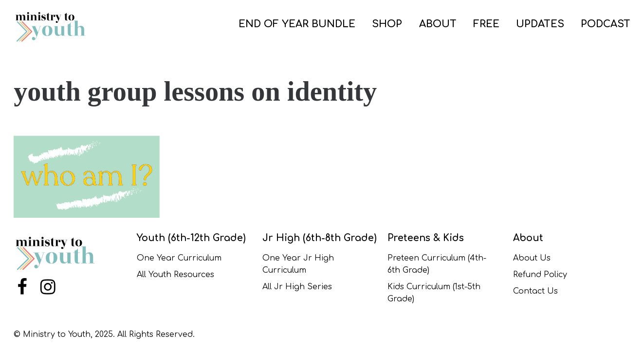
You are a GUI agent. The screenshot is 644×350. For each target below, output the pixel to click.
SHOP (387, 24)
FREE (486, 24)
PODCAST (606, 24)
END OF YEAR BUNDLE (297, 24)
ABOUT (438, 24)
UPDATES (540, 24)
